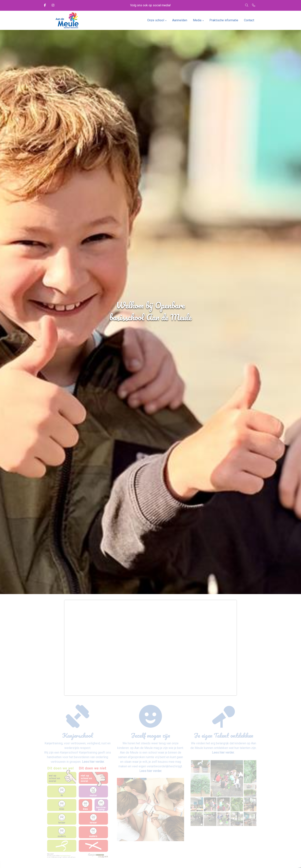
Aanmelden (180, 20)
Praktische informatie (224, 20)
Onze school (156, 20)
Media (197, 20)
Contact (249, 20)
